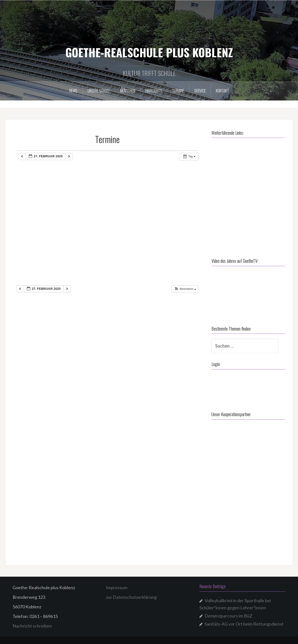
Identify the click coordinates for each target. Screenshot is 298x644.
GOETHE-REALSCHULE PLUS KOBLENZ (149, 52)
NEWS (73, 91)
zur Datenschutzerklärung (131, 597)
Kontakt (222, 91)
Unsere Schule (99, 91)
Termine (178, 91)
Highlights (154, 91)
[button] (185, 289)
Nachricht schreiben (32, 626)
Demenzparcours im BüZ (228, 616)
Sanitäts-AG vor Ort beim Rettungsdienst (244, 624)
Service (200, 91)
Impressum (117, 587)
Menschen (128, 91)
